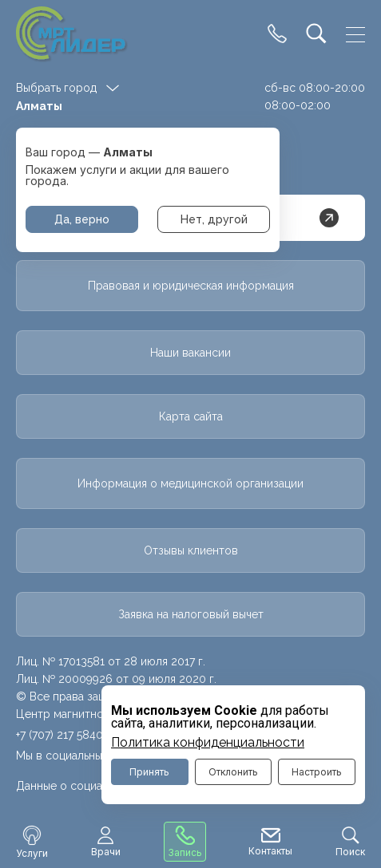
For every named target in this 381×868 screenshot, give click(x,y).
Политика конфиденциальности (208, 743)
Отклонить (233, 772)
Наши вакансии (190, 353)
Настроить (317, 772)
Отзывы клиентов (191, 550)
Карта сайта (191, 416)
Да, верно (82, 219)
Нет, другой (214, 219)
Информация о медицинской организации (190, 483)
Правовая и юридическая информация (191, 286)
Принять (149, 772)
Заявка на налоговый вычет (191, 614)
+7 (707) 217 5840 (60, 735)
